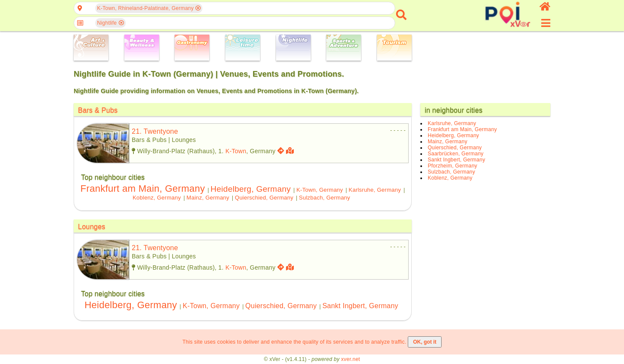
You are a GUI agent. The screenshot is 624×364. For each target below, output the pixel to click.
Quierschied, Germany (264, 198)
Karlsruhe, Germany (375, 190)
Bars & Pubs (98, 110)
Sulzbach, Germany (325, 198)
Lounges (92, 227)
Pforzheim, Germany (452, 166)
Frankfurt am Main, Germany (142, 188)
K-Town (236, 151)
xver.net (351, 359)
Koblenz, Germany (157, 198)
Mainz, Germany (208, 198)
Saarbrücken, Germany (456, 154)
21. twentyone (155, 131)
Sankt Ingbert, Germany (360, 306)
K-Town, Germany (320, 190)
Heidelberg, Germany (251, 189)
